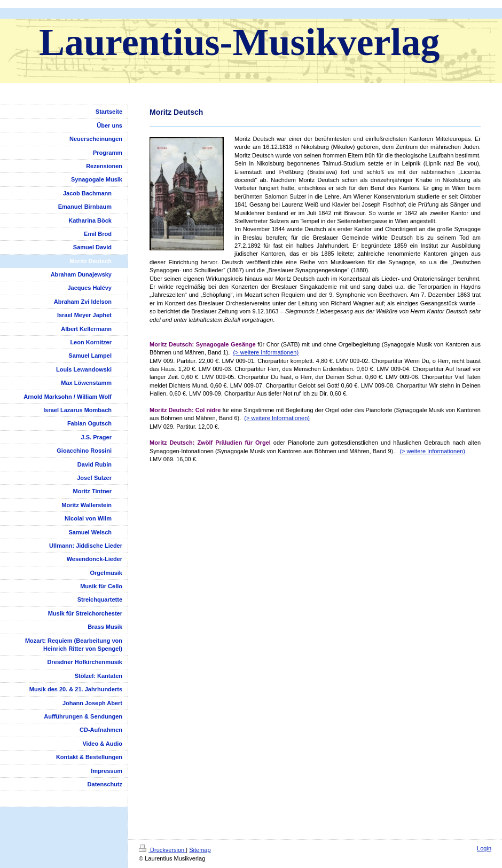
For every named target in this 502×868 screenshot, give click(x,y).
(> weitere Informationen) (266, 352)
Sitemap (200, 850)
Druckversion (162, 850)
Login (484, 848)
